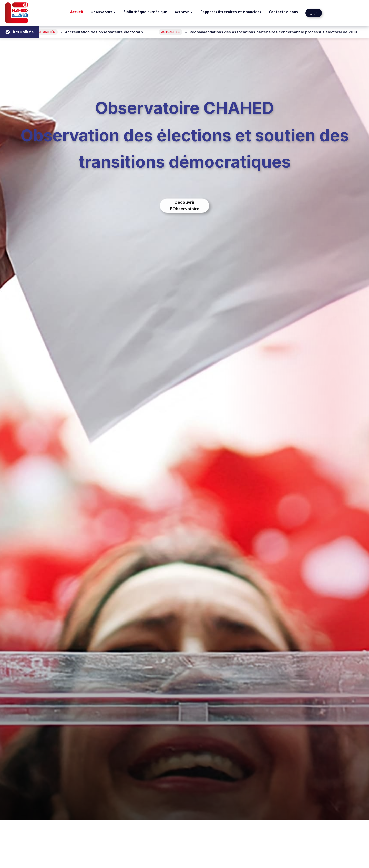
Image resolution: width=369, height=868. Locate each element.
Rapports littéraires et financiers (231, 13)
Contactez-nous (283, 13)
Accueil (77, 13)
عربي (314, 13)
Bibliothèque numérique (145, 13)
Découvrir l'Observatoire (185, 207)
